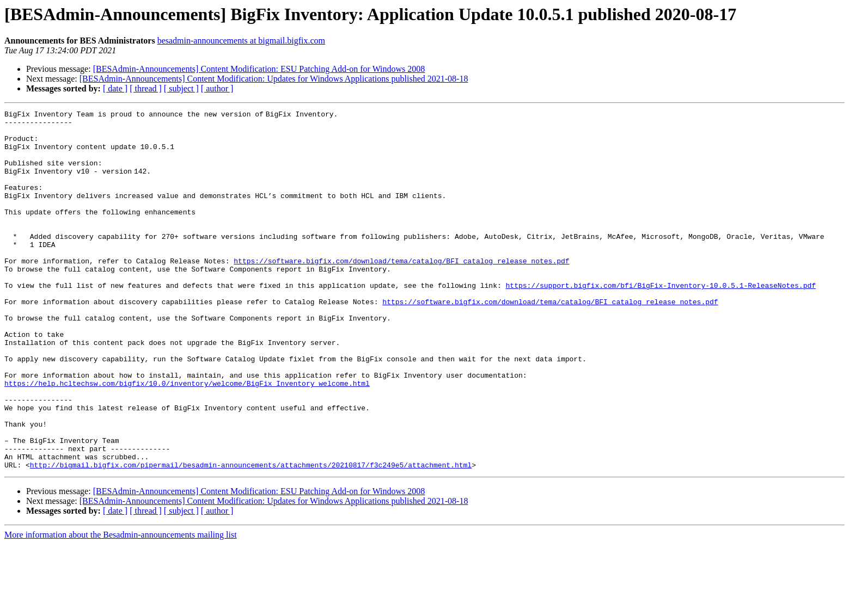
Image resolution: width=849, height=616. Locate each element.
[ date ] (115, 88)
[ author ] (217, 88)
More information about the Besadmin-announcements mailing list (121, 606)
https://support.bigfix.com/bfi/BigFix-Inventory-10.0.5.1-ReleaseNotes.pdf (660, 321)
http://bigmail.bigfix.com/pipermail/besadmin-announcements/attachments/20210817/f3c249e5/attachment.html (251, 537)
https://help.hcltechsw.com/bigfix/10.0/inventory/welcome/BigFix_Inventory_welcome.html (187, 439)
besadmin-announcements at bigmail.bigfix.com (241, 41)
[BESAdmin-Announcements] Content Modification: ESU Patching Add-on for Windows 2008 (259, 69)
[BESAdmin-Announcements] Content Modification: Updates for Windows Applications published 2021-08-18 (274, 79)
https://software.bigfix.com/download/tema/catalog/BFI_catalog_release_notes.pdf (401, 292)
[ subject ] (181, 88)
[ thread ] (146, 88)
